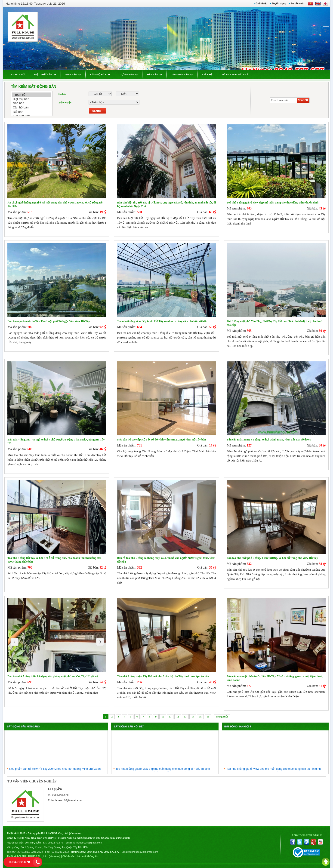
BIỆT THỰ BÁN (45, 74)
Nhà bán (32, 103)
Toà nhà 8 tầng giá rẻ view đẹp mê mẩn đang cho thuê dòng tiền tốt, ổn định (163, 771)
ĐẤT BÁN (154, 74)
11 (170, 717)
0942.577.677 (55, 843)
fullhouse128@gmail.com (67, 800)
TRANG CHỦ (17, 74)
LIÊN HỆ (207, 74)
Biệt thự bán (32, 99)
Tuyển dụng (279, 3)
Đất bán (32, 112)
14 (193, 717)
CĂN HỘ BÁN (100, 74)
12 (178, 717)
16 (208, 717)
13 (185, 717)
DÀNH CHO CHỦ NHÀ (235, 74)
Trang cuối (222, 717)
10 (163, 717)
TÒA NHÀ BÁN (182, 74)
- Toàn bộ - (32, 95)
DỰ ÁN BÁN (129, 74)
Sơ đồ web (297, 3)
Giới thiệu (261, 3)
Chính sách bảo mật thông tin (80, 856)
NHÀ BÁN (73, 74)
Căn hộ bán (32, 107)
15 (200, 717)
